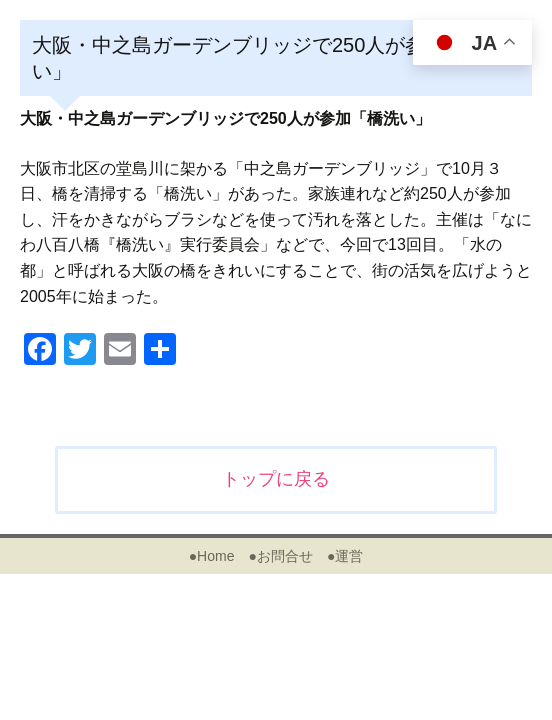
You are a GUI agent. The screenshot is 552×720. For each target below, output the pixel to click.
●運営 (345, 556)
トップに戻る (276, 479)
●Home (212, 556)
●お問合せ (280, 556)
